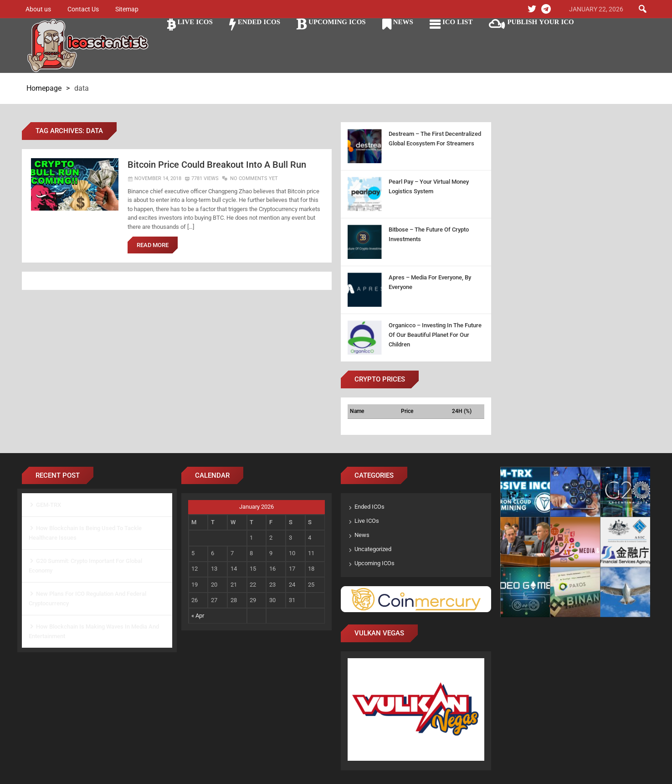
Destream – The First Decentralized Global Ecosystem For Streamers (435, 139)
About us (38, 9)
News (403, 22)
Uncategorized (373, 549)
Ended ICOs (259, 22)
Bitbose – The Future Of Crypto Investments (429, 234)
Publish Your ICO (540, 22)
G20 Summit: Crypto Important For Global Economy (85, 566)
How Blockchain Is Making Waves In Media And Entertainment (94, 631)
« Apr (198, 616)
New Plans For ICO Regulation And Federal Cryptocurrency (87, 598)
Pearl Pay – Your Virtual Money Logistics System (429, 186)
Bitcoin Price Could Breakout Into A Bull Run (221, 165)
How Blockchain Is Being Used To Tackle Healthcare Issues (85, 533)
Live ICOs (195, 22)
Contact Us (83, 9)
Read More (153, 245)
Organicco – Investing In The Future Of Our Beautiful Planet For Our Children (435, 335)
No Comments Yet (254, 179)
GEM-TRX (49, 505)
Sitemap (127, 9)
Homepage (44, 88)
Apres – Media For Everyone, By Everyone (430, 282)
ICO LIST (458, 22)
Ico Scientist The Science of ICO (88, 46)
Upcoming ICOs (337, 22)
